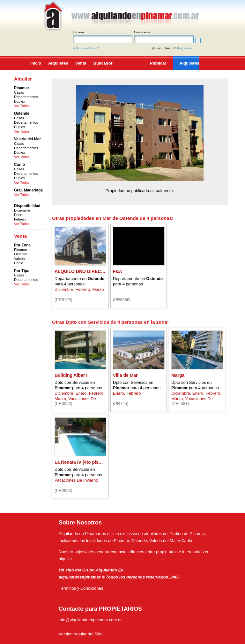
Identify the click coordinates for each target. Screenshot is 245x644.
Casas (19, 92)
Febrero (20, 219)
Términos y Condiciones (81, 588)
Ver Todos (22, 106)
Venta (81, 63)
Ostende (21, 254)
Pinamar (21, 250)
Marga (178, 375)
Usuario (78, 32)
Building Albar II (72, 375)
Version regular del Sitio (81, 634)
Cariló (19, 263)
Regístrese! (185, 48)
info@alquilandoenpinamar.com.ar (90, 620)
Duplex (19, 101)
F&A (118, 271)
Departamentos (26, 97)
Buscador (103, 63)
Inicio (36, 63)
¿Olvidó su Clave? (86, 48)
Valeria (19, 259)
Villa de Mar (125, 375)
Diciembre (22, 210)
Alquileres (58, 63)
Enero (19, 215)
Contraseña (142, 32)
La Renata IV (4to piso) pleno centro (93, 462)
